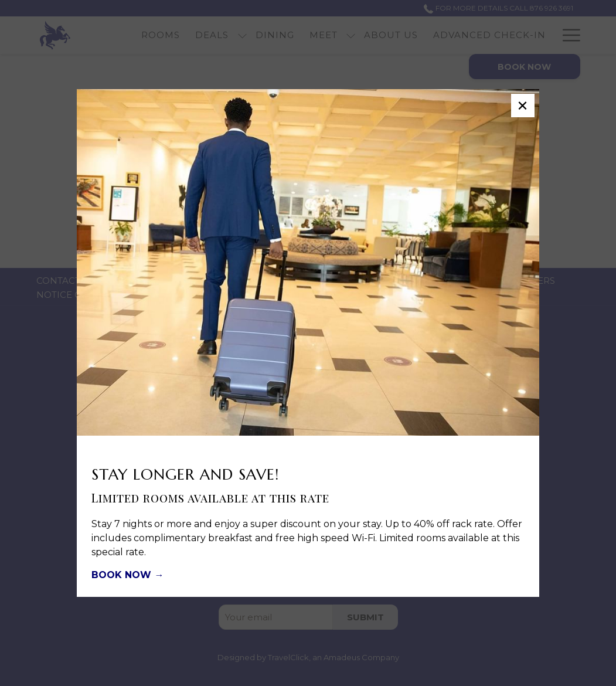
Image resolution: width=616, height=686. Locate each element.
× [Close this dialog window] (523, 106)
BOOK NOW (123, 575)
